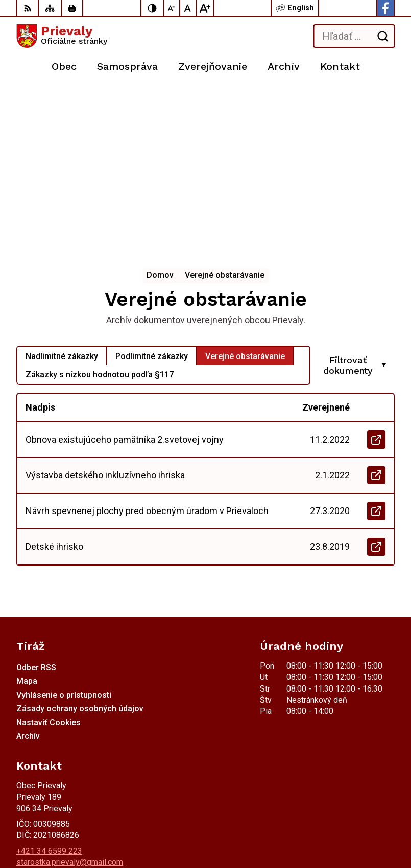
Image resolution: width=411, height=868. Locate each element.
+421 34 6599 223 (49, 680)
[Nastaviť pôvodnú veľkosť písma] (188, 8)
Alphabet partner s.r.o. (151, 815)
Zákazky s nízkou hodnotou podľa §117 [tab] (100, 203)
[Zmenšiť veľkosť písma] (172, 8)
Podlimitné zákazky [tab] (152, 185)
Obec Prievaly (133, 828)
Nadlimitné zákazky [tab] (62, 185)
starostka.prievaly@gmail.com (70, 691)
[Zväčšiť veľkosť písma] (205, 8)
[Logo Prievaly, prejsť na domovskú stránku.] (62, 36)
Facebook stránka (48, 703)
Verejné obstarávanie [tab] (245, 185)
